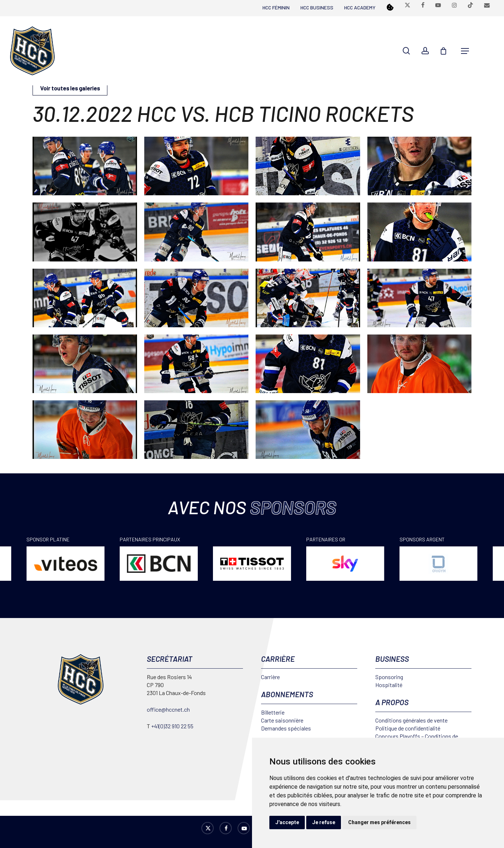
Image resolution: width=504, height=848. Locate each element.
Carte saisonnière (282, 720)
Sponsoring (389, 677)
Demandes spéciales (286, 728)
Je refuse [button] (324, 822)
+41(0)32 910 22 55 (172, 726)
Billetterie (273, 712)
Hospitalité (389, 685)
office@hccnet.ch (168, 709)
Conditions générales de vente (411, 720)
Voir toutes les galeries (70, 88)
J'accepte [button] (287, 822)
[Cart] (447, 51)
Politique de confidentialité (408, 728)
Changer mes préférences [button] (379, 822)
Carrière (270, 677)
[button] (465, 51)
